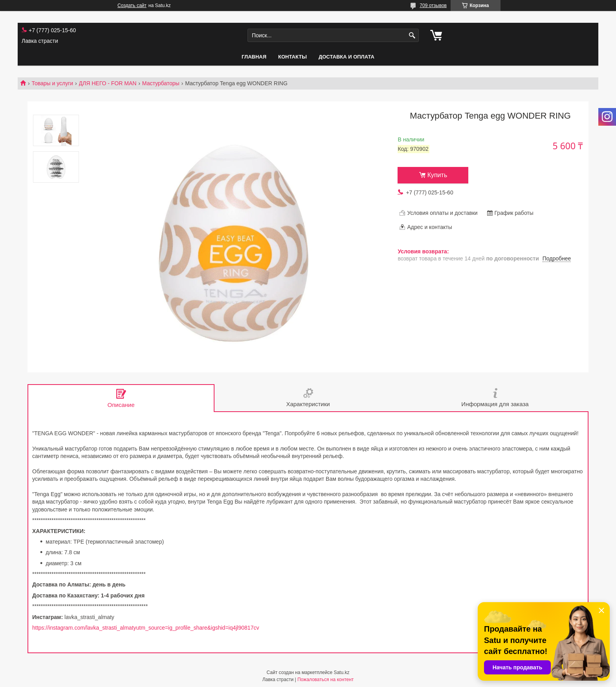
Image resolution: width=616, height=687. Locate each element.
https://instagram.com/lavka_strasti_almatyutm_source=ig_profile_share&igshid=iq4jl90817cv (146, 628)
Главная (254, 57)
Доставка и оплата (346, 57)
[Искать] (412, 36)
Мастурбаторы (161, 83)
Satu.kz (341, 672)
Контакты (292, 57)
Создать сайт (132, 5)
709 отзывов (433, 5)
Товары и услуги (52, 83)
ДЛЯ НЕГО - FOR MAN (108, 83)
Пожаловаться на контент (325, 680)
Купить (437, 175)
